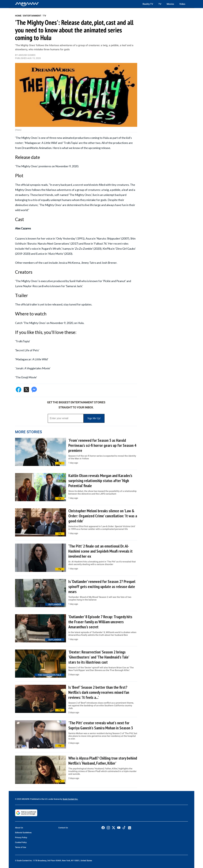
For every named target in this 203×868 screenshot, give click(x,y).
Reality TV (148, 4)
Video (182, 4)
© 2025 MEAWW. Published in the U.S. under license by (39, 799)
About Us (19, 828)
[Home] (27, 4)
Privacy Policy (21, 837)
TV (160, 4)
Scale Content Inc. (70, 799)
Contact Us (63, 828)
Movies (170, 4)
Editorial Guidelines (23, 833)
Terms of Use (21, 847)
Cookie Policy (21, 842)
